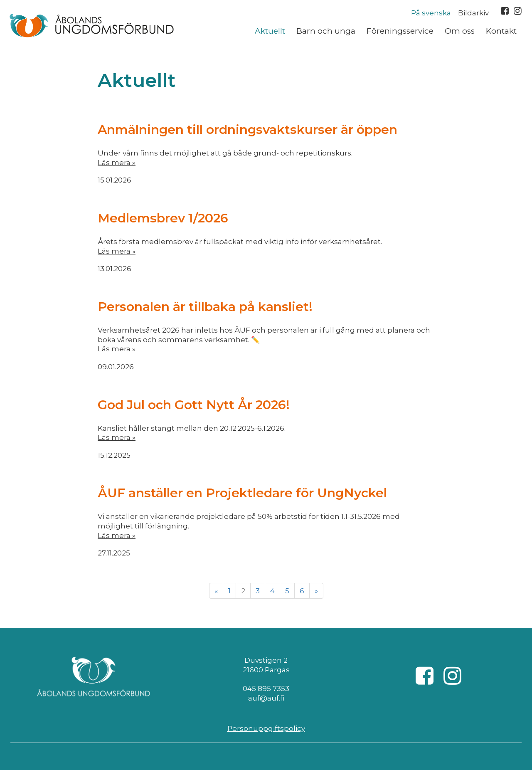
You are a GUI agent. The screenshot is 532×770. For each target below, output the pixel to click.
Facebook (505, 11)
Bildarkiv (473, 13)
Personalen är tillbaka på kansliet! (205, 307)
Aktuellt (270, 31)
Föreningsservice (400, 31)
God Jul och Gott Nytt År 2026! (194, 405)
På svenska (431, 13)
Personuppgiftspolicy (266, 728)
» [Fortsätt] (316, 591)
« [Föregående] (216, 591)
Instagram (518, 11)
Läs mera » (117, 163)
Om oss (460, 31)
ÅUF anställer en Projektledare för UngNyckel (242, 493)
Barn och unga (326, 31)
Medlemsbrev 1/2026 (163, 218)
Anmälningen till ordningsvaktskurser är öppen (248, 130)
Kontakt (501, 31)
